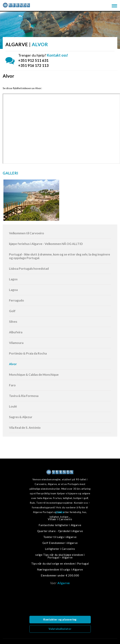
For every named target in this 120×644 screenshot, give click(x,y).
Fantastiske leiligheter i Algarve (60, 525)
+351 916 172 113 (33, 65)
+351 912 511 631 (33, 60)
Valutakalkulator (60, 629)
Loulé (13, 406)
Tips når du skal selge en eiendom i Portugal (60, 564)
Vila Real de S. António (25, 428)
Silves (13, 322)
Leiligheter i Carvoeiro (60, 549)
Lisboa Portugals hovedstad (29, 269)
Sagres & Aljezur (21, 417)
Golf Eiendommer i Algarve (60, 543)
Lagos (13, 279)
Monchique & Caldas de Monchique (34, 375)
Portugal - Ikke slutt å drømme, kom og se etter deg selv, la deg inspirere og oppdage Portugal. (60, 256)
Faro (12, 385)
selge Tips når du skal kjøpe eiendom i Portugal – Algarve (60, 556)
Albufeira (16, 332)
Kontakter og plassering (60, 619)
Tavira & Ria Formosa (24, 396)
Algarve (64, 583)
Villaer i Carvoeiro (60, 519)
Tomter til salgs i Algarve (60, 537)
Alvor (13, 364)
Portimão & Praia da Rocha (28, 353)
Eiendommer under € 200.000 (60, 575)
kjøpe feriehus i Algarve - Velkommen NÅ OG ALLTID (46, 244)
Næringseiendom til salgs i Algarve (60, 570)
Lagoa (13, 290)
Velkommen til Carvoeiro (27, 233)
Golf (12, 311)
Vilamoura (16, 343)
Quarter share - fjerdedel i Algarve (60, 531)
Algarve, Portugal (60, 601)
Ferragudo (17, 300)
